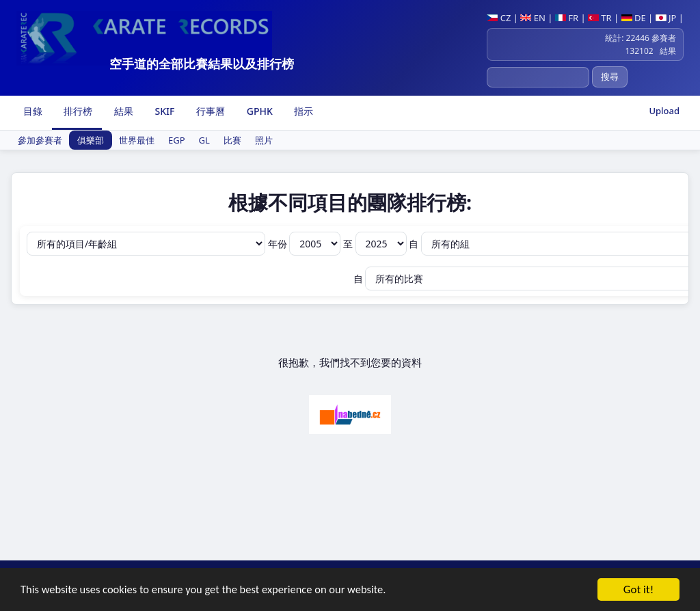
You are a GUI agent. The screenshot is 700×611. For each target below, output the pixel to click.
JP (666, 18)
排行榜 (77, 111)
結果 (122, 111)
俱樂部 (91, 140)
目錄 (31, 111)
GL (204, 140)
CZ (499, 18)
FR (567, 18)
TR (600, 18)
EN (533, 18)
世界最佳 (137, 140)
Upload (664, 111)
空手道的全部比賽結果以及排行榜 (202, 64)
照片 (264, 140)
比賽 (232, 140)
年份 (306, 244)
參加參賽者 (40, 140)
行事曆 (209, 111)
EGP (177, 140)
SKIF (164, 111)
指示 (303, 111)
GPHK (258, 111)
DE (634, 18)
